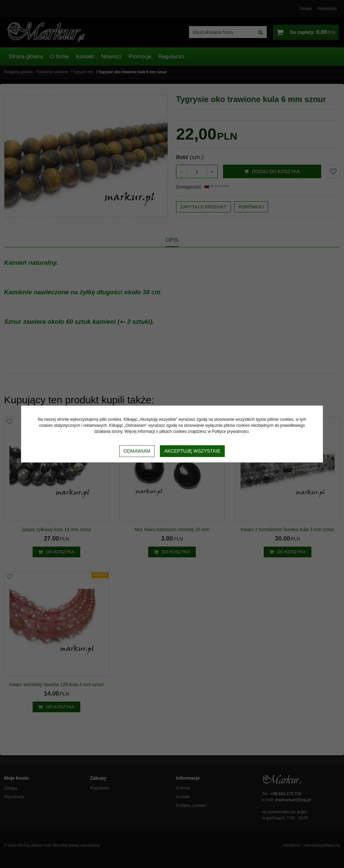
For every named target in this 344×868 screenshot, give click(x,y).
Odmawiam (137, 451)
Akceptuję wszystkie (192, 451)
